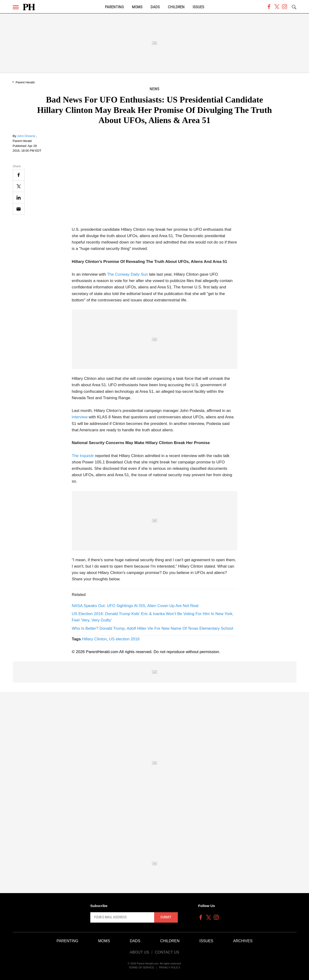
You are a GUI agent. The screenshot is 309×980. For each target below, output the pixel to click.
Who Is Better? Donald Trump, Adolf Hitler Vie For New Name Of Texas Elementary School (153, 628)
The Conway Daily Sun (127, 274)
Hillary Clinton (94, 639)
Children (176, 7)
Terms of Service (141, 967)
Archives (243, 941)
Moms (137, 7)
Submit (166, 917)
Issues (198, 7)
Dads (155, 7)
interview (80, 417)
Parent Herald (25, 82)
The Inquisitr (83, 456)
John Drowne (26, 136)
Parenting (114, 7)
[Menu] (16, 7)
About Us (139, 952)
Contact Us (167, 952)
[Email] (19, 209)
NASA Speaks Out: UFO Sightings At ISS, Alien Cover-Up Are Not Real (135, 606)
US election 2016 (124, 639)
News (154, 89)
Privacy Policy (170, 967)
